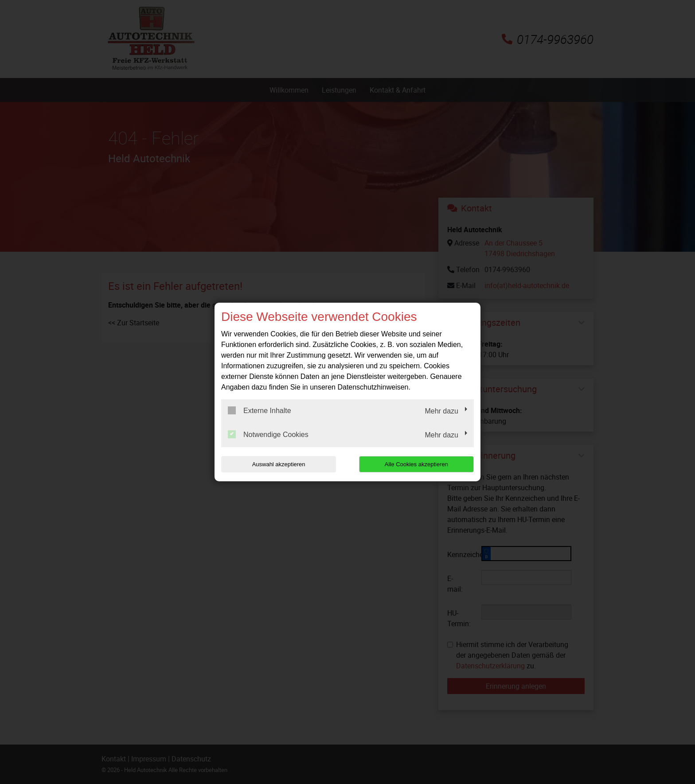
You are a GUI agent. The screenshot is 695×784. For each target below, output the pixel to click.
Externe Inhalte (260, 410)
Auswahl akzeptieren (278, 464)
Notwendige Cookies (268, 434)
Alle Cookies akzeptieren (417, 464)
